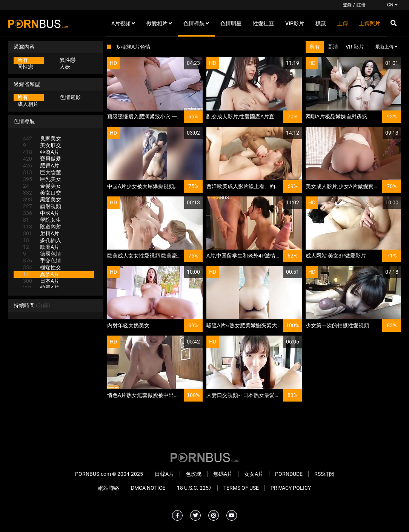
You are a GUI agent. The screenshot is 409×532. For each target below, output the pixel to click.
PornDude (289, 474)
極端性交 (42, 267)
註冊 (361, 5)
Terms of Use (241, 488)
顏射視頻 (42, 206)
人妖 (65, 67)
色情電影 (70, 97)
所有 (23, 60)
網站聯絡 (109, 488)
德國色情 (42, 254)
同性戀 (25, 67)
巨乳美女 (42, 179)
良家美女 (42, 138)
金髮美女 (42, 186)
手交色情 (42, 261)
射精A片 (41, 233)
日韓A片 (164, 474)
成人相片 (28, 104)
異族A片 (41, 274)
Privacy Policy (291, 488)
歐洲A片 (41, 247)
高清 (333, 47)
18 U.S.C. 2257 (194, 488)
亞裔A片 (41, 152)
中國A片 (41, 213)
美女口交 (42, 193)
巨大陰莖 (42, 172)
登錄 (347, 5)
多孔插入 (42, 240)
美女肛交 (42, 145)
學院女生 (42, 220)
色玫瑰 (194, 474)
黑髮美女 (42, 199)
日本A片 (41, 281)
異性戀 (68, 60)
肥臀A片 (41, 166)
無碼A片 (223, 474)
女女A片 (254, 474)
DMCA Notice (148, 488)
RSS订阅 (324, 474)
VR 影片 (355, 47)
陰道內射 (42, 227)
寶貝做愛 (42, 159)
